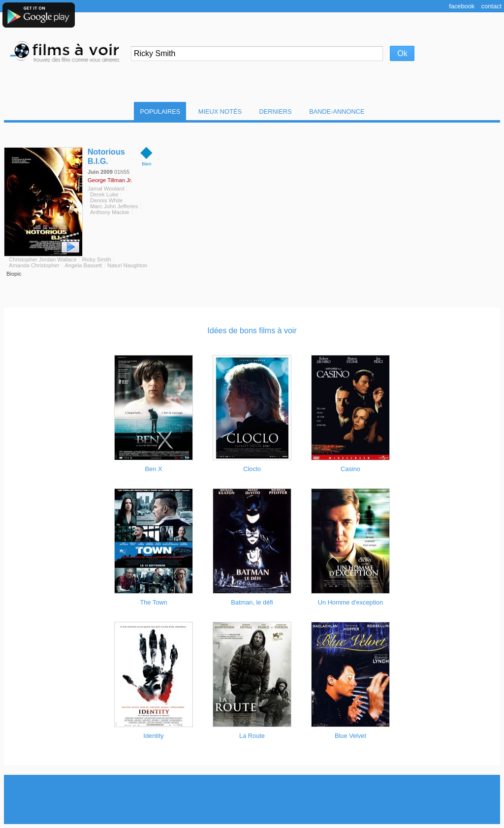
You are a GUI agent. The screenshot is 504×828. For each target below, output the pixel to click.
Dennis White (107, 200)
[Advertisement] (252, 799)
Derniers (276, 111)
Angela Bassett (83, 265)
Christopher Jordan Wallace (43, 259)
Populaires (160, 111)
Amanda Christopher (34, 265)
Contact (491, 6)
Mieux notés (220, 111)
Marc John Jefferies (114, 206)
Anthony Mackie (110, 212)
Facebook (462, 6)
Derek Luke (104, 194)
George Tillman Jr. (110, 180)
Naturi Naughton (127, 265)
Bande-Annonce (337, 111)
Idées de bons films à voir (252, 331)
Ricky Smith (97, 259)
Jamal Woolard (106, 189)
